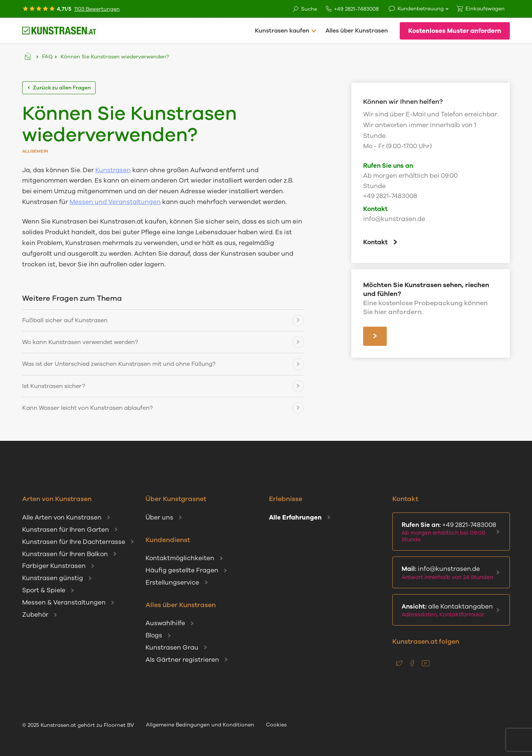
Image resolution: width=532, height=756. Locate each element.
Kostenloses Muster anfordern (455, 31)
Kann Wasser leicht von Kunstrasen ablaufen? (87, 408)
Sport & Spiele (44, 590)
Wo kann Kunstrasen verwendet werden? (80, 342)
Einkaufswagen (485, 9)
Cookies (276, 725)
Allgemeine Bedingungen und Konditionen (200, 725)
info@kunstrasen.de (394, 219)
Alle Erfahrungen (295, 517)
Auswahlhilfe (165, 623)
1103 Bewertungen (97, 9)
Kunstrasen (113, 170)
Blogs (154, 635)
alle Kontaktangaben (450, 610)
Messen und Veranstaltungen (115, 202)
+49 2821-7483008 (352, 9)
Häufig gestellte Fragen (182, 570)
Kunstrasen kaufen (282, 31)
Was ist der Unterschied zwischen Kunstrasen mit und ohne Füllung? (119, 364)
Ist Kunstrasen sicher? (54, 386)
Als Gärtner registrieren (182, 660)
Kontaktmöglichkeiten (180, 558)
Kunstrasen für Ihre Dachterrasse (74, 542)
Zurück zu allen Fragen (59, 88)
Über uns (159, 517)
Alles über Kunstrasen (357, 31)
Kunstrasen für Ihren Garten (66, 530)
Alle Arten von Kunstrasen (62, 517)
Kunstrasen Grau (172, 648)
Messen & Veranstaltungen (64, 602)
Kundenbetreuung (421, 9)
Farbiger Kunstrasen (54, 566)
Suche (305, 9)
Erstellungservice (172, 583)
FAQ (47, 57)
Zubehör (35, 615)
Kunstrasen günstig (53, 578)
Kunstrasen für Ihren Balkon (65, 554)
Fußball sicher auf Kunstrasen (65, 320)
